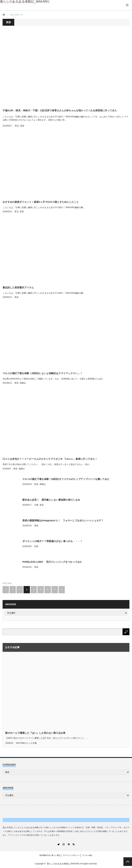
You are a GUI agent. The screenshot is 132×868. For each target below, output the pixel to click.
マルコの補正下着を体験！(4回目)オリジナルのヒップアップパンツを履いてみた (66, 479)
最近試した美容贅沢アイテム (18, 287)
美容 (22, 126)
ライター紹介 (87, 855)
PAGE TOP (128, 862)
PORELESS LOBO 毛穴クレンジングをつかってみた (52, 562)
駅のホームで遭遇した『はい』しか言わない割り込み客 (35, 733)
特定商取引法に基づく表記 (50, 855)
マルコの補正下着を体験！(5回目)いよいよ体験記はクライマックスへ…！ (43, 373)
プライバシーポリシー (71, 855)
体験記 (23, 383)
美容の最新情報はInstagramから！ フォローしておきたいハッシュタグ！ (63, 520)
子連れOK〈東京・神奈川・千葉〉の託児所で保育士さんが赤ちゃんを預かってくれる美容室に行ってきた (60, 110)
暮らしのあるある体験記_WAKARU (63, 864)
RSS (74, 844)
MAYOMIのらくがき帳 (26, 743)
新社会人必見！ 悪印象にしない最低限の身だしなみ (51, 500)
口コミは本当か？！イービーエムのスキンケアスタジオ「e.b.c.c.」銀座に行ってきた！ (50, 459)
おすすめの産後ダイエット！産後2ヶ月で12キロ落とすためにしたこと (41, 202)
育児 (17, 126)
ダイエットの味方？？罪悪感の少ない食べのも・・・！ (52, 541)
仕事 (36, 505)
